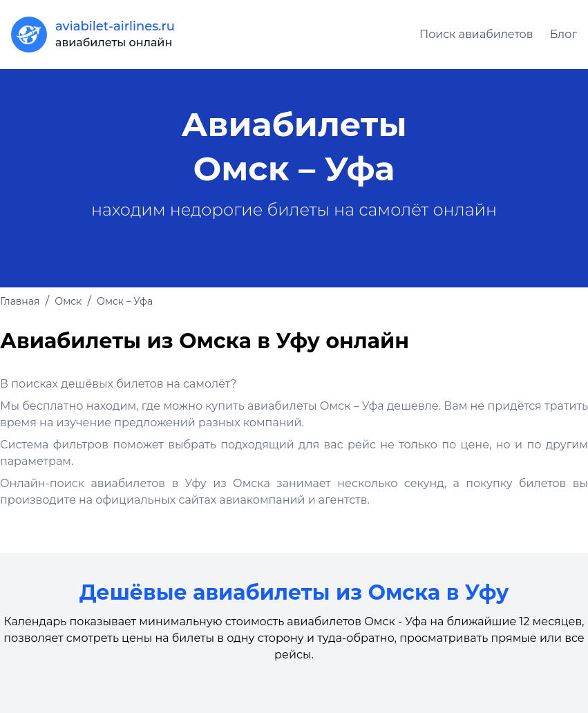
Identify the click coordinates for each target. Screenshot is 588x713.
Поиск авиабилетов (476, 34)
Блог (563, 34)
